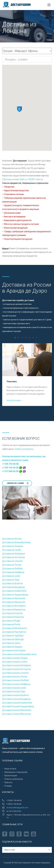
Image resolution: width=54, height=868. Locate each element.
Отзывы (8, 786)
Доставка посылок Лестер (15, 677)
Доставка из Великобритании (16, 542)
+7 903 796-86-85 (14, 468)
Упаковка (12, 381)
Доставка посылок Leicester (15, 673)
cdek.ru (39, 179)
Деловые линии (11, 179)
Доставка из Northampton (14, 628)
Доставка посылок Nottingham (17, 665)
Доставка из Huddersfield (14, 591)
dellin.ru (23, 179)
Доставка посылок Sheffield (15, 680)
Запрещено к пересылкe (16, 772)
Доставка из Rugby (11, 621)
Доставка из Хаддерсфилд (15, 595)
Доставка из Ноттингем (13, 557)
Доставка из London (12, 550)
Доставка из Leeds (11, 576)
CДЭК (31, 179)
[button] (19, 109)
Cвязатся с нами (18, 483)
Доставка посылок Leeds (14, 688)
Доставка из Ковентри (13, 617)
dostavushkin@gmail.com (17, 808)
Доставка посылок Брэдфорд (16, 699)
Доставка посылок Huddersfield (17, 703)
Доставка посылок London (15, 662)
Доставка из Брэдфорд (13, 587)
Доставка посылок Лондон (15, 658)
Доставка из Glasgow (12, 647)
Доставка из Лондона (13, 546)
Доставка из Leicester (13, 561)
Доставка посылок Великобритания (19, 654)
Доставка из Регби (11, 624)
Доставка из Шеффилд (13, 572)
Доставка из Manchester (14, 598)
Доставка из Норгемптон (14, 632)
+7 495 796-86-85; (11, 464)
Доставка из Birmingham (14, 606)
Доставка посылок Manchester (17, 710)
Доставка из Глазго (11, 643)
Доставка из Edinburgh (13, 639)
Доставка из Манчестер (14, 602)
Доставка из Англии (12, 539)
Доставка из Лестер (12, 565)
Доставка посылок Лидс (14, 692)
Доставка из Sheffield (12, 569)
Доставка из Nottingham (14, 554)
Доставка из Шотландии (14, 651)
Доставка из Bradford (12, 583)
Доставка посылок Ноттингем (16, 669)
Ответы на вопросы (24, 449)
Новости (8, 782)
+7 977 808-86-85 (14, 471)
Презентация (11, 776)
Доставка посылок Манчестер (17, 714)
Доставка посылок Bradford (15, 695)
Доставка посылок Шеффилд (16, 684)
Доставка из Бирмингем (14, 610)
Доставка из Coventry (12, 613)
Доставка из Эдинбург (13, 636)
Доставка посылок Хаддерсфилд (18, 706)
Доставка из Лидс (11, 580)
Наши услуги (10, 769)
